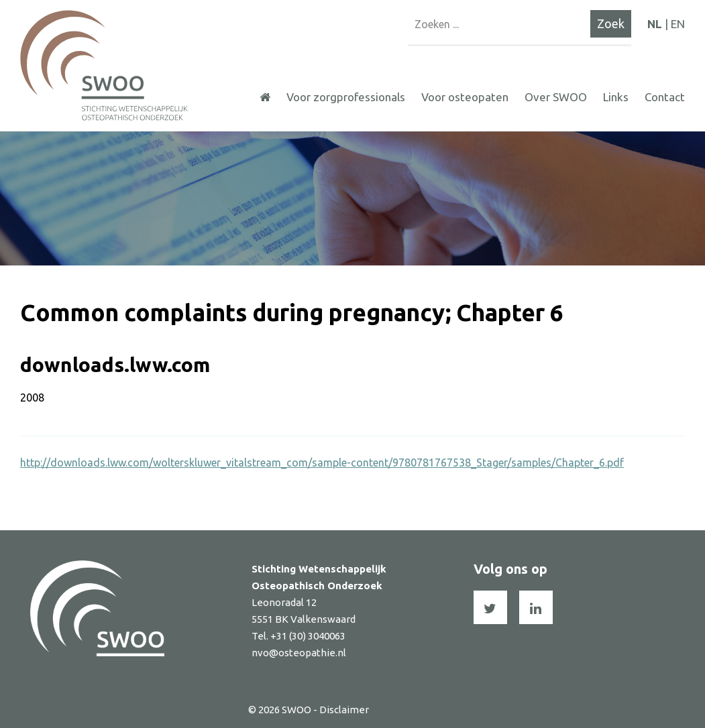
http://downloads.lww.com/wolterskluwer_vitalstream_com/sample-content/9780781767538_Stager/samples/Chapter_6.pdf (322, 463)
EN (678, 24)
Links (616, 97)
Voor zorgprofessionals (346, 97)
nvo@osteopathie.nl (299, 653)
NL (655, 24)
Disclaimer (344, 710)
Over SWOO (556, 97)
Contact (665, 97)
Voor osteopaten (465, 97)
